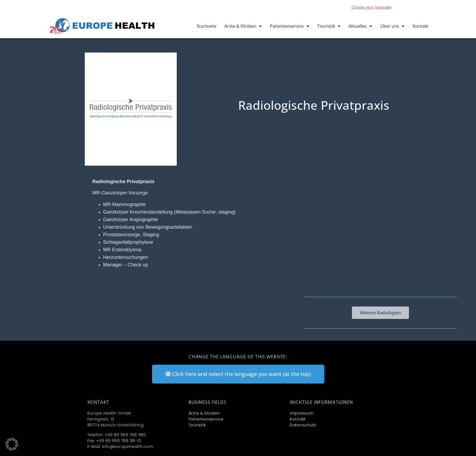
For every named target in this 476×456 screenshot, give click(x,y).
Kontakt (420, 26)
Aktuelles (360, 26)
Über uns (392, 26)
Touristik (329, 26)
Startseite (207, 26)
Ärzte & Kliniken (243, 26)
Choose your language (371, 7)
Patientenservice (290, 26)
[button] (12, 444)
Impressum (302, 413)
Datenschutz (303, 425)
